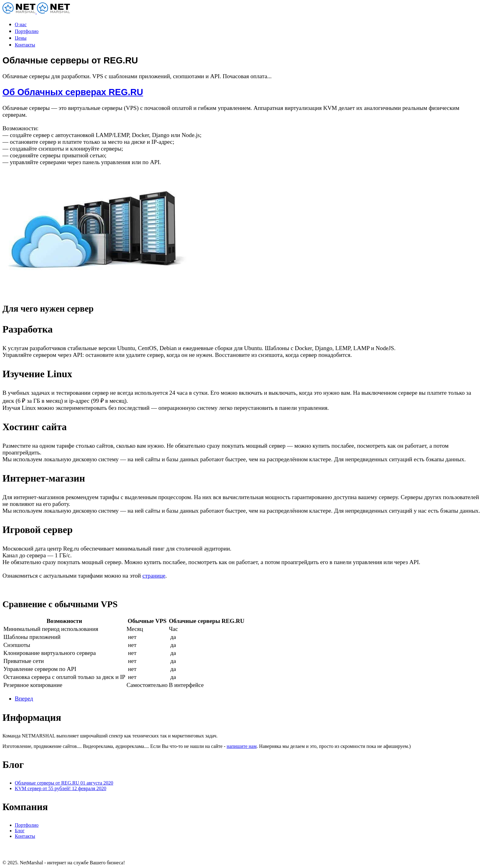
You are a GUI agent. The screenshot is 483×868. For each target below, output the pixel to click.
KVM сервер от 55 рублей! (61, 788)
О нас (21, 24)
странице (154, 576)
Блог (20, 831)
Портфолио (27, 31)
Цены (21, 38)
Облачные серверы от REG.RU (64, 783)
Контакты (25, 45)
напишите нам (242, 746)
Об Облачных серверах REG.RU (73, 92)
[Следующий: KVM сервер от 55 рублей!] (24, 698)
